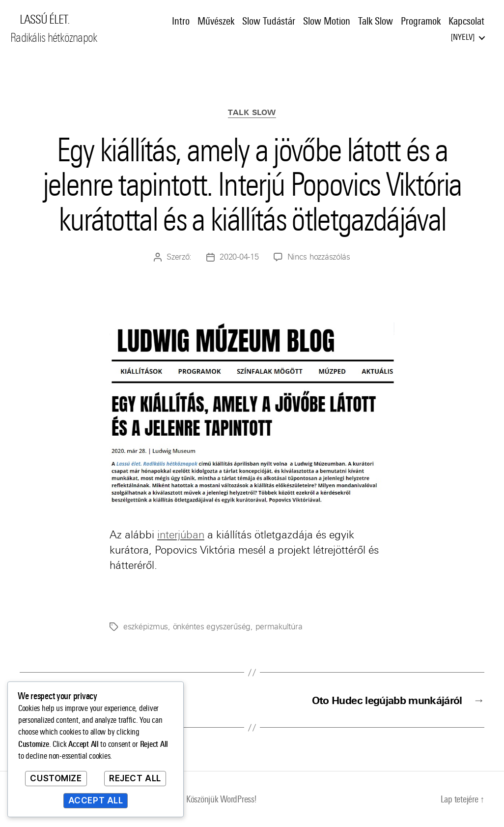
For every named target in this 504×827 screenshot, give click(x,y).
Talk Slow (376, 21)
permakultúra (279, 627)
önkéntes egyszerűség (212, 627)
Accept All (96, 800)
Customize (56, 778)
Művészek (216, 21)
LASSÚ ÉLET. (44, 20)
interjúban (181, 535)
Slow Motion (327, 21)
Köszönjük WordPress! (221, 799)
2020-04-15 (239, 257)
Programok (421, 21)
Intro (181, 21)
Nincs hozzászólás (319, 257)
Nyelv (463, 37)
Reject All (135, 778)
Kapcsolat (466, 21)
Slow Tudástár (269, 21)
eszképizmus (146, 627)
